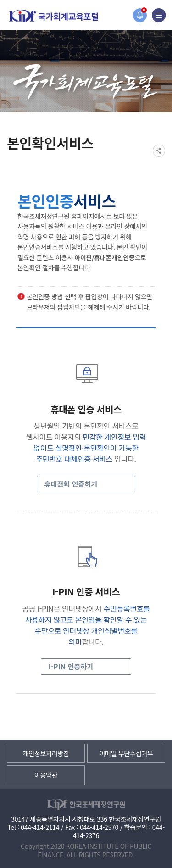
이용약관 (46, 775)
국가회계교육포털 (54, 16)
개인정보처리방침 (46, 753)
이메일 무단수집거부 (126, 753)
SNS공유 (159, 151)
